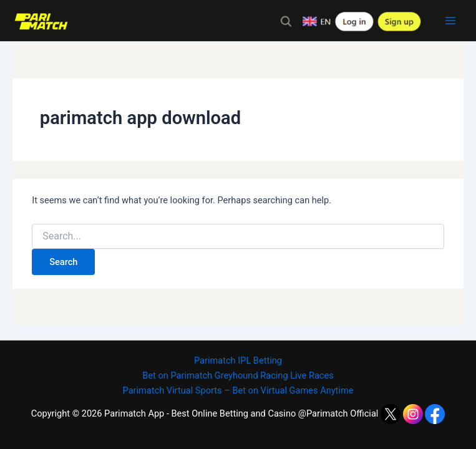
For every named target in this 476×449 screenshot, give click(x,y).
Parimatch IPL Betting (238, 360)
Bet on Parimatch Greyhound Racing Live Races (238, 375)
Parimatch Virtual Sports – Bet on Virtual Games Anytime (238, 390)
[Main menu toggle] (450, 21)
